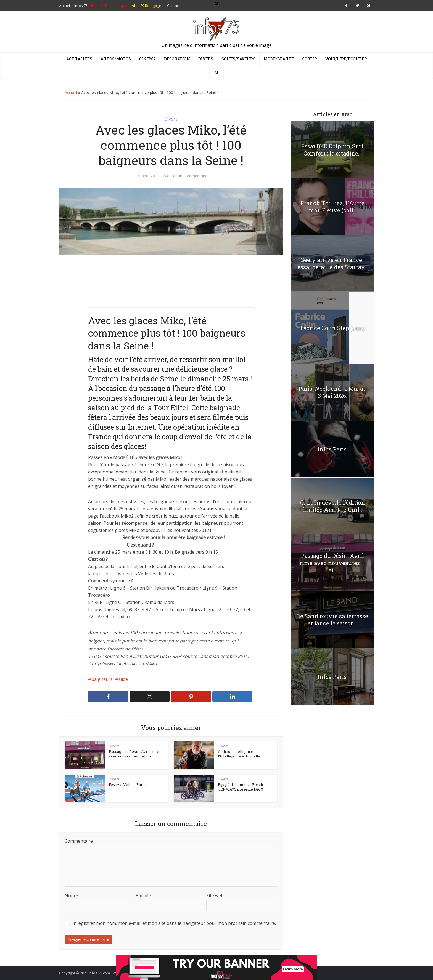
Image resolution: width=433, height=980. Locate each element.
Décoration (177, 59)
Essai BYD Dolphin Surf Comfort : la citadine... (332, 150)
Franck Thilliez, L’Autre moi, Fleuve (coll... (332, 207)
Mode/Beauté (279, 59)
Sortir (310, 59)
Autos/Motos (116, 59)
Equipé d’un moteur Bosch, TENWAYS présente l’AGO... (242, 787)
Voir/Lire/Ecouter (346, 59)
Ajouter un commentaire (185, 176)
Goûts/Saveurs (238, 59)
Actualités (79, 59)
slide (123, 679)
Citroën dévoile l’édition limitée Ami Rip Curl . (333, 506)
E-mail (144, 896)
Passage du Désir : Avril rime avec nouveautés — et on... (134, 754)
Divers (206, 59)
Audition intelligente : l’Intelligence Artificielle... (240, 754)
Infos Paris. (333, 449)
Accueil (71, 93)
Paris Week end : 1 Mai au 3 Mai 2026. (333, 392)
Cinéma (147, 59)
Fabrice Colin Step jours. (333, 328)
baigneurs (102, 679)
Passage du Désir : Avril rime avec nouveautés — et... (333, 563)
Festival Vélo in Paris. (128, 784)
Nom (72, 896)
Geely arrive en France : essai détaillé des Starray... (333, 263)
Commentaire (79, 841)
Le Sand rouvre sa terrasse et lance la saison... (332, 620)
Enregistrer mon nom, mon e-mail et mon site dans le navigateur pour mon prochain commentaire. (174, 923)
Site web (215, 896)
